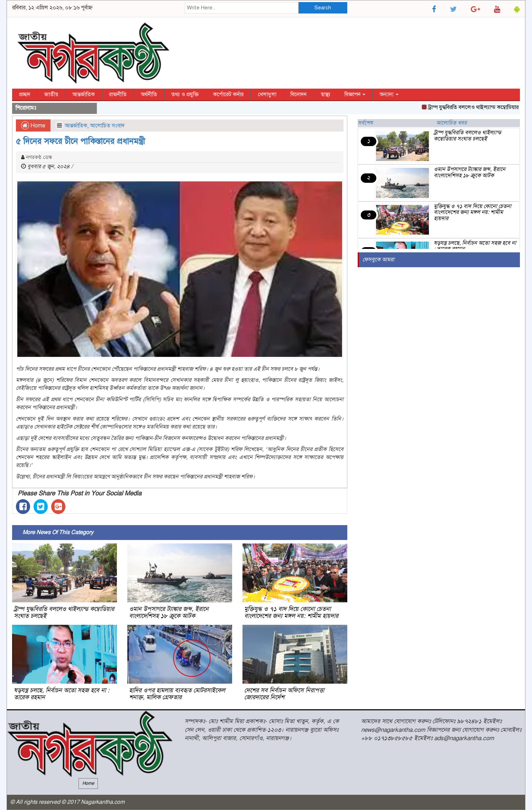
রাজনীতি (118, 94)
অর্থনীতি (149, 94)
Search (323, 8)
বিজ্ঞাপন (355, 94)
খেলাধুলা (267, 94)
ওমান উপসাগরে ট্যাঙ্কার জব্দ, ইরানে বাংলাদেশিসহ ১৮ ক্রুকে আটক (169, 612)
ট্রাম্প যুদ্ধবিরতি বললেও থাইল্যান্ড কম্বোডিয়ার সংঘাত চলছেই (64, 612)
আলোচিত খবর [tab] (451, 123)
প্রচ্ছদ (25, 94)
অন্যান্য (389, 94)
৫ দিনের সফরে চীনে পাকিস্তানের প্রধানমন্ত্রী (80, 141)
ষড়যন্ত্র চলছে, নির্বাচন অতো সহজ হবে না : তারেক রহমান (62, 694)
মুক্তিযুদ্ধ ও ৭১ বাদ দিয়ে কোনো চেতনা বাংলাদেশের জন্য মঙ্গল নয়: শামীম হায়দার (291, 612)
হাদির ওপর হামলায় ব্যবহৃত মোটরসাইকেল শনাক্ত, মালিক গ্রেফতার (177, 694)
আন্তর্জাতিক (84, 94)
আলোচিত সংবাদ (107, 126)
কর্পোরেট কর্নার (228, 94)
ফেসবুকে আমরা (378, 260)
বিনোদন (299, 94)
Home (33, 126)
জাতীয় (51, 94)
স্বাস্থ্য (325, 94)
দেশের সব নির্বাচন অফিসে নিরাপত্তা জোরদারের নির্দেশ (284, 694)
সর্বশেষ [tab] (365, 123)
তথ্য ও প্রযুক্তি (185, 94)
